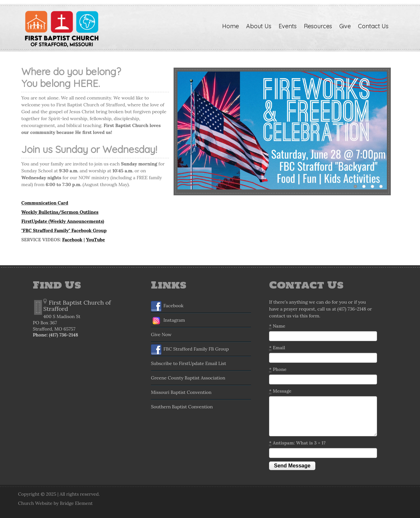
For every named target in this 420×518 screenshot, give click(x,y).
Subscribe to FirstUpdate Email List (189, 363)
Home (231, 26)
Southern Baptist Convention (182, 407)
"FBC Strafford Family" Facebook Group (64, 230)
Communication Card (45, 203)
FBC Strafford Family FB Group (190, 350)
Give (345, 26)
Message (280, 391)
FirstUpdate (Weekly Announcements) (63, 221)
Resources (318, 26)
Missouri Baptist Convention (181, 392)
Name (277, 326)
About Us (259, 26)
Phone (278, 369)
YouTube (95, 240)
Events (288, 26)
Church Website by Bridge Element (55, 503)
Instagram (168, 321)
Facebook (72, 240)
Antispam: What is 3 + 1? (297, 443)
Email (277, 348)
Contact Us (373, 26)
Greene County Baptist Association (188, 378)
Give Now (161, 335)
